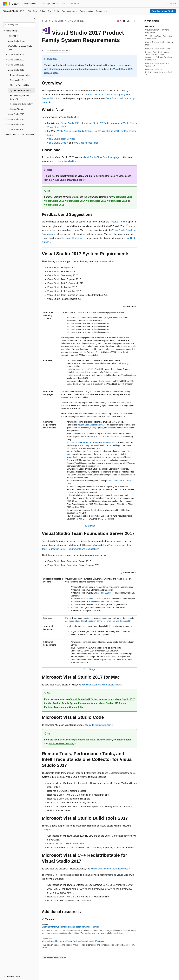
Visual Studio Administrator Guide (92, 425)
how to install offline (67, 161)
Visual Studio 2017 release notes (102, 123)
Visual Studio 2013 (117, 201)
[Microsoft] (5, 4)
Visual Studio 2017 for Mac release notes (92, 699)
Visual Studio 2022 (122, 197)
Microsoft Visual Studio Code (158, 49)
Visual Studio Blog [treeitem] (16, 41)
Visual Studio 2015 (96, 201)
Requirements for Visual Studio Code (90, 740)
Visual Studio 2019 (54, 201)
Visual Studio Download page (68, 180)
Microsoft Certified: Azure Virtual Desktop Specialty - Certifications (73, 941)
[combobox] (19, 25)
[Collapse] (34, 19)
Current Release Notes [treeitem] (20, 75)
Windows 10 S (109, 442)
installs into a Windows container (68, 844)
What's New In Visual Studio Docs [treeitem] (20, 48)
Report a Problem (119, 222)
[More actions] (135, 21)
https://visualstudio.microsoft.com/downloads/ (73, 69)
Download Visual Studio (163, 11)
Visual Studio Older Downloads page (101, 157)
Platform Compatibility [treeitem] (20, 85)
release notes (124, 740)
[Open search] (166, 4)
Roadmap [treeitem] (12, 36)
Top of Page (89, 526)
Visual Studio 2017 (76, 21)
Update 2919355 (105, 593)
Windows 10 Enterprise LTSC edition (83, 442)
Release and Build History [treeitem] (21, 104)
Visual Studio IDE (70, 123)
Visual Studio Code (57, 143)
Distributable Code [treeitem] (18, 80)
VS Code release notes (87, 143)
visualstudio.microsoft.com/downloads (109, 869)
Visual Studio (58, 21)
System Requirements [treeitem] (20, 90)
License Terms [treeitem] (16, 109)
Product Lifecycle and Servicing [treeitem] (19, 97)
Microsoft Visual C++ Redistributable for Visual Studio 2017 (159, 72)
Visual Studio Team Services (61, 139)
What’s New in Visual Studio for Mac (75, 131)
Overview (150, 26)
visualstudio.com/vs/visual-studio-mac (100, 685)
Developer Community (73, 238)
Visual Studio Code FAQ (61, 744)
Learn (45, 21)
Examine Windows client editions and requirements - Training (70, 927)
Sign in (173, 4)
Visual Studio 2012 (54, 205)
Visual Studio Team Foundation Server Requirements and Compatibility (100, 621)
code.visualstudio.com (100, 725)
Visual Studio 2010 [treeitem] (16, 130)
